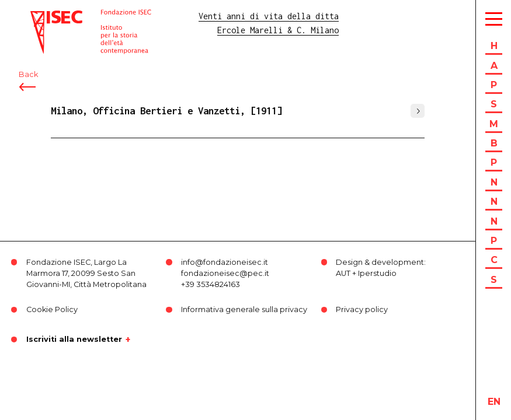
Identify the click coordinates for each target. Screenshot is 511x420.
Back (28, 74)
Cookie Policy (52, 309)
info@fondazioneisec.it (225, 262)
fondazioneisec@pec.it (225, 273)
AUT (343, 273)
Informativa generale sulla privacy (244, 309)
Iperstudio (377, 273)
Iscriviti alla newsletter (74, 339)
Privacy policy (362, 309)
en (494, 402)
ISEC (40, 16)
